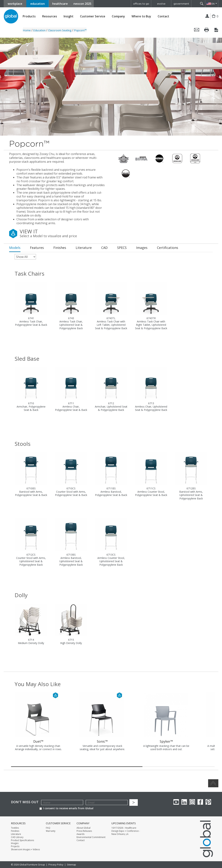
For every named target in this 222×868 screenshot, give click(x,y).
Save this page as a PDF (217, 30)
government (181, 4)
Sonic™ (102, 741)
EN (213, 4)
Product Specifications (22, 840)
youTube (176, 802)
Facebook (200, 802)
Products (29, 16)
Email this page (197, 30)
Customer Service (93, 16)
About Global (84, 828)
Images (15, 843)
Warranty (51, 831)
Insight (69, 16)
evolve (161, 4)
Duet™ (38, 741)
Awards (80, 834)
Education (39, 30)
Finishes (15, 831)
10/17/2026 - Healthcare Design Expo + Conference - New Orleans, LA (126, 831)
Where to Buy (141, 16)
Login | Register (207, 16)
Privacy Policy (56, 865)
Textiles (15, 828)
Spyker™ (166, 741)
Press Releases (84, 831)
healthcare (60, 4)
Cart (215, 19)
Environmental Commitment (91, 837)
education (38, 4)
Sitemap (71, 865)
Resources (50, 16)
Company (118, 16)
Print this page (207, 30)
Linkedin (184, 802)
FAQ (48, 828)
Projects (15, 846)
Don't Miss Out (25, 802)
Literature (16, 834)
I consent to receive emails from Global (66, 808)
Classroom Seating (60, 30)
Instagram (192, 802)
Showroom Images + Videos (25, 850)
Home (27, 30)
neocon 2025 (82, 4)
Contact (163, 16)
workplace (15, 4)
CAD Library (17, 837)
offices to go (141, 4)
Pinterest (208, 802)
